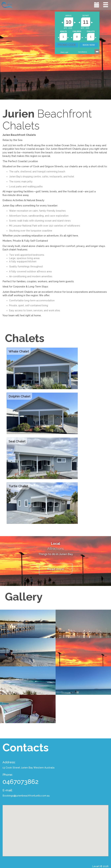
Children (77, 32)
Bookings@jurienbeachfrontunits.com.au (26, 796)
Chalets (91, 32)
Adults (63, 32)
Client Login (64, 52)
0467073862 (21, 782)
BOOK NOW (89, 45)
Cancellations (83, 52)
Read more (56, 569)
